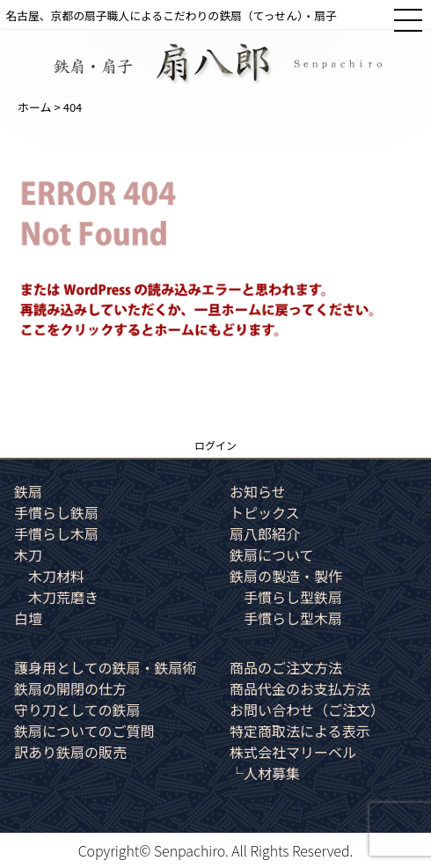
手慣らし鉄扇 (56, 512)
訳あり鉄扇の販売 (70, 752)
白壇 (28, 618)
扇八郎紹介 (265, 533)
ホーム (35, 107)
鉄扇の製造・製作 (286, 576)
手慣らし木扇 (56, 533)
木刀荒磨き (63, 597)
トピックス (265, 512)
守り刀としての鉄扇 (77, 710)
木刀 (28, 555)
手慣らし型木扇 (293, 618)
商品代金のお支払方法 (300, 688)
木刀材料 (56, 576)
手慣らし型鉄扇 (293, 597)
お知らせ (258, 491)
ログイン (215, 445)
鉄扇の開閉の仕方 (70, 688)
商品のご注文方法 (286, 667)
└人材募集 (265, 773)
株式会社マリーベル (293, 752)
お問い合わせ (307, 710)
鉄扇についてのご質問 (84, 731)
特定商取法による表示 (300, 731)
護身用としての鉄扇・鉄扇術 (106, 667)
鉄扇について (272, 555)
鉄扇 (28, 491)
